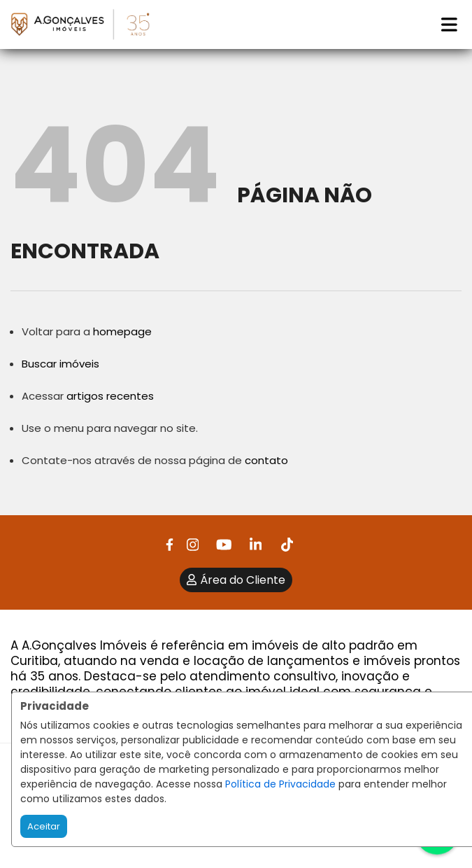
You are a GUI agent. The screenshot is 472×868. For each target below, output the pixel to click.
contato (266, 460)
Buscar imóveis (60, 364)
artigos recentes (110, 396)
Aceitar (44, 826)
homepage (122, 331)
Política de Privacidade (280, 784)
